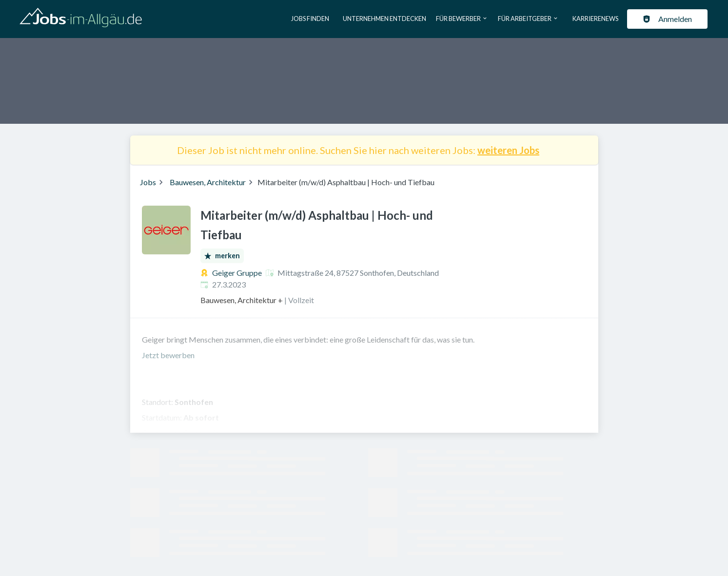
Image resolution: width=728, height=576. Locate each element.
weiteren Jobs (508, 150)
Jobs (148, 182)
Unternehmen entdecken (384, 19)
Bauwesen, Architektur (208, 182)
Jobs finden (310, 19)
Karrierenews (595, 19)
